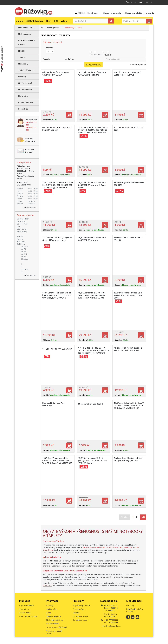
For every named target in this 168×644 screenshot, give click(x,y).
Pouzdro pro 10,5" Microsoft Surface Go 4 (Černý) (128, 74)
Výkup (64, 21)
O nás (48, 613)
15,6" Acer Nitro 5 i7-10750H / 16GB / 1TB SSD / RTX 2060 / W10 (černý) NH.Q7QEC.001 (92, 295)
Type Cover (128, 547)
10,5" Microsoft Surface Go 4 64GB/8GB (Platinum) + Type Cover (92, 185)
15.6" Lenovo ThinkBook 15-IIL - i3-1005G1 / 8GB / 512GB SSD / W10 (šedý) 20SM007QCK (58, 295)
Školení (76, 613)
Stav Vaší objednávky (30, 140)
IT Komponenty (25, 90)
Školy (49, 21)
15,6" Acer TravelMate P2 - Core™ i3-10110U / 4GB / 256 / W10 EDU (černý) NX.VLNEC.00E (57, 461)
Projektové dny (79, 609)
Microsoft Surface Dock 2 (90, 404)
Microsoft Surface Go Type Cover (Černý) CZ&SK (56, 74)
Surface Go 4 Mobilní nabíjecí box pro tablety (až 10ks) (128, 459)
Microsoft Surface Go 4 (92, 547)
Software (22, 57)
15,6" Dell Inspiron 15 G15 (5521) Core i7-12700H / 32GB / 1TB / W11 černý (93, 461)
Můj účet (24, 601)
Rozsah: (46, 59)
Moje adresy (24, 609)
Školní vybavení (25, 34)
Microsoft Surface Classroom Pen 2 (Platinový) (57, 129)
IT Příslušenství (25, 83)
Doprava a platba (134, 13)
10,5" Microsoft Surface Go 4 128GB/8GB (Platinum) (92, 74)
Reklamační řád (52, 624)
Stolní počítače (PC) (27, 70)
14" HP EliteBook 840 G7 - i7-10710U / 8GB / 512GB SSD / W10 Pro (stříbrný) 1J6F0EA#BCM (93, 350)
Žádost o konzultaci (113, 13)
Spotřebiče (23, 109)
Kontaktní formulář (30, 151)
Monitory (22, 77)
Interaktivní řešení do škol (26, 42)
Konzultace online (80, 616)
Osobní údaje (25, 613)
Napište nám (51, 609)
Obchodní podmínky (54, 620)
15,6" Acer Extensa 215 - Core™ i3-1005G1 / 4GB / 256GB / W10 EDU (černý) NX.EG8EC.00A (129, 406)
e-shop (19, 21)
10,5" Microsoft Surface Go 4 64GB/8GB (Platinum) (92, 239)
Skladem (97, 54)
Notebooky (23, 64)
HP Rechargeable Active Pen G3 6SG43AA (129, 184)
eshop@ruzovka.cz (112, 626)
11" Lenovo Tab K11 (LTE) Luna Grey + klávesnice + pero (57, 239)
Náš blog (130, 605)
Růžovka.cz (48, 586)
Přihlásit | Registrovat (88, 13)
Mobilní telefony (26, 102)
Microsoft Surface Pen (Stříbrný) (53, 404)
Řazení (108, 55)
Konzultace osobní (81, 620)
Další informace (29, 208)
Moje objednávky (26, 605)
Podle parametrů (94, 65)
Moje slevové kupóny (28, 616)
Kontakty (150, 13)
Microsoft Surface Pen (112, 547)
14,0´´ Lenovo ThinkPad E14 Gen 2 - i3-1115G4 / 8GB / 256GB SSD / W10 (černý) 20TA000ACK (58, 185)
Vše (92, 54)
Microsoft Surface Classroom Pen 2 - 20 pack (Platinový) (128, 349)
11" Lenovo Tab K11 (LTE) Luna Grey (129, 129)
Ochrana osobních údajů (56, 627)
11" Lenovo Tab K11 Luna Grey (57, 349)
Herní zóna (23, 96)
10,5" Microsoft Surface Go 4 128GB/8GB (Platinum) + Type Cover (128, 295)
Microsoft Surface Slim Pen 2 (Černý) (128, 239)
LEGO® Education (34, 21)
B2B (56, 21)
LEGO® (22, 51)
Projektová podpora (81, 605)
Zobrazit (50, 48)
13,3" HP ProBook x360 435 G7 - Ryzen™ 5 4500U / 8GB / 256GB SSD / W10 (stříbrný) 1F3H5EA (93, 130)
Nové (104, 54)
